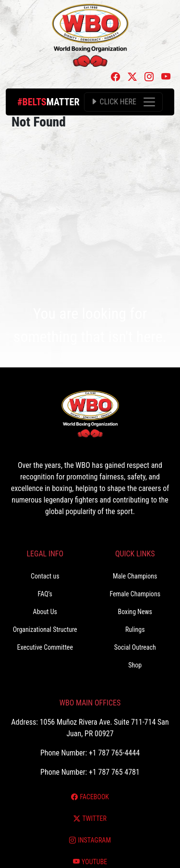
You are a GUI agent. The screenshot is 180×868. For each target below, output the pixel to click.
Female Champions (135, 594)
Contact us (45, 576)
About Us (45, 612)
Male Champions (135, 576)
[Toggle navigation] (123, 102)
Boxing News (135, 612)
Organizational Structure (45, 629)
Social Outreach (135, 647)
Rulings (135, 629)
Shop (135, 665)
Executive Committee (45, 647)
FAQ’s (45, 594)
